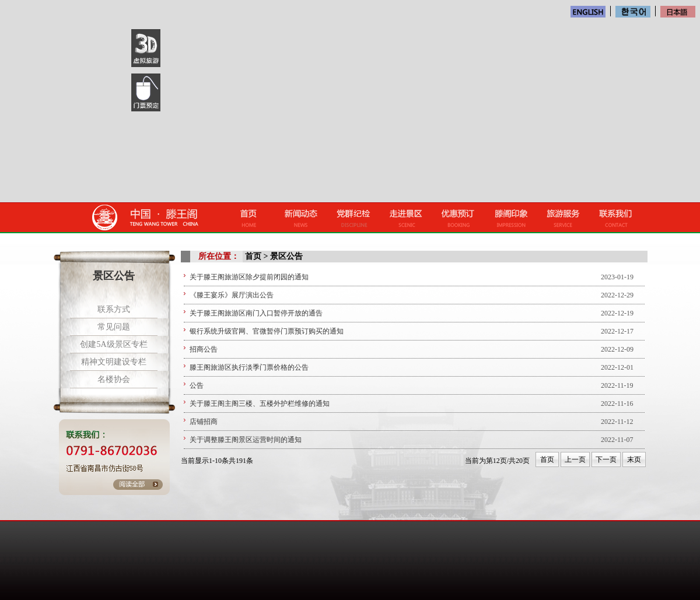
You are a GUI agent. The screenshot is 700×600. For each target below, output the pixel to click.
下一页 (606, 459)
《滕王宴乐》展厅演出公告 (232, 295)
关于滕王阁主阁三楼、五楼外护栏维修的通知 (260, 403)
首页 (547, 459)
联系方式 (114, 309)
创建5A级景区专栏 (113, 344)
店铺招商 (204, 422)
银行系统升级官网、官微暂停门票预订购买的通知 (267, 331)
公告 (197, 385)
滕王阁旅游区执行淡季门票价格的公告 (249, 367)
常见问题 (114, 327)
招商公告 (204, 349)
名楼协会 (114, 379)
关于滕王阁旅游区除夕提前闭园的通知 (249, 277)
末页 (634, 459)
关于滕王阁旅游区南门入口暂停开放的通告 (256, 313)
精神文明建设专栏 (114, 362)
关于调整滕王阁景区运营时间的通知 (246, 440)
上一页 (575, 459)
